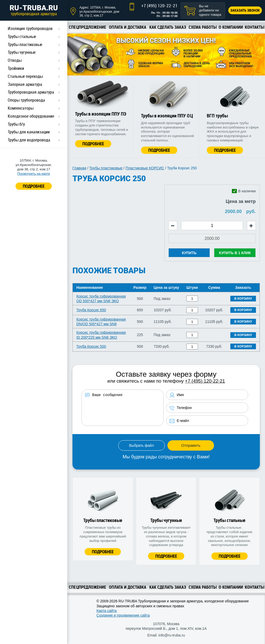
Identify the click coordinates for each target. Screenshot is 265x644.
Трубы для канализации (29, 132)
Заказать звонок (245, 10)
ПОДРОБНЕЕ (34, 186)
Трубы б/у (16, 124)
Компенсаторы (21, 108)
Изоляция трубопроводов (30, 28)
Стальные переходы (25, 76)
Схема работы (203, 27)
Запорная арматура (25, 84)
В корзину (243, 299)
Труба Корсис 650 (91, 310)
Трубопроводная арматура (31, 92)
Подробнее (93, 144)
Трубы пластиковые (25, 44)
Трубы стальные (22, 36)
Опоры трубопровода (26, 100)
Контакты (254, 27)
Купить (189, 253)
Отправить (191, 445)
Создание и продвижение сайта (123, 615)
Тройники (16, 68)
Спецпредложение (87, 27)
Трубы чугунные (22, 52)
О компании (231, 27)
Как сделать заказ (168, 27)
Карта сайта (107, 611)
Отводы (15, 60)
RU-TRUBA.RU (34, 10)
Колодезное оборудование (31, 116)
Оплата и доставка (128, 27)
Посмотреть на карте (34, 174)
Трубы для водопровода (29, 140)
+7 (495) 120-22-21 (159, 6)
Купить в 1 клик (235, 253)
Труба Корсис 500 (91, 346)
